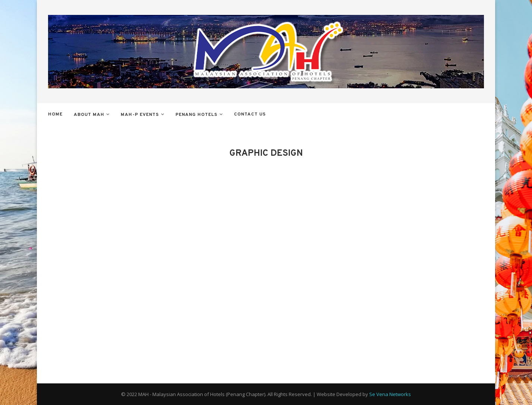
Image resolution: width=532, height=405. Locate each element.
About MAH (89, 115)
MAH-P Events (140, 115)
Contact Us (250, 114)
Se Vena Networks (390, 394)
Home (55, 114)
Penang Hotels (197, 115)
